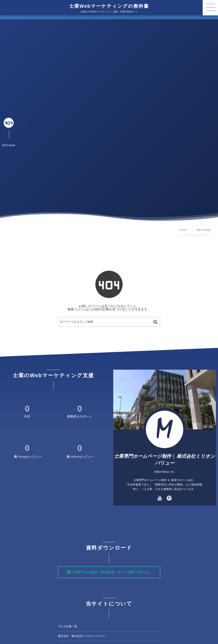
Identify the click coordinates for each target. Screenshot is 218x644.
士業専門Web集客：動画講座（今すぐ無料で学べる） (111, 572)
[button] (210, 8)
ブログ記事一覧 (67, 627)
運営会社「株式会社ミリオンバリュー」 (83, 636)
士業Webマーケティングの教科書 (109, 6)
